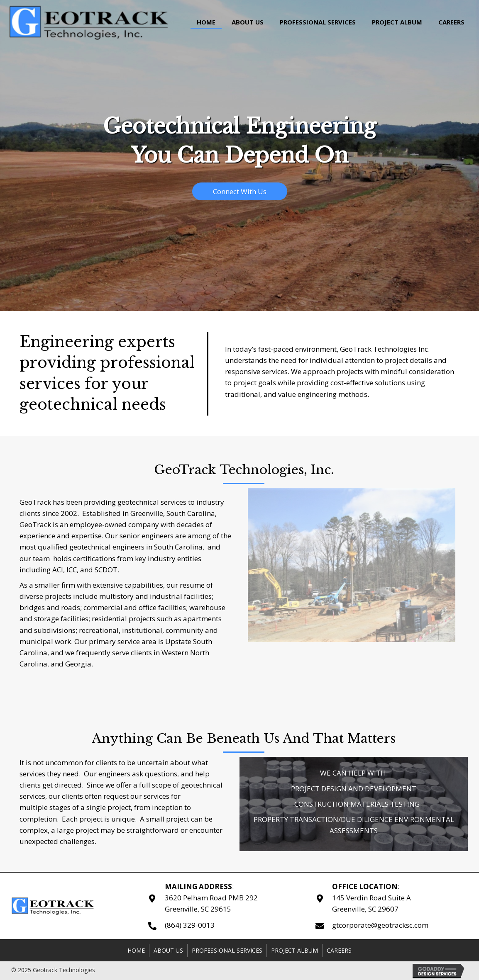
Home (136, 950)
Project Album (294, 950)
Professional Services (227, 950)
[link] (206, 21)
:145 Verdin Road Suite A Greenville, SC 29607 (371, 898)
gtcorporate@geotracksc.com (380, 925)
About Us (168, 950)
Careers (339, 950)
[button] (240, 191)
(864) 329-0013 (190, 925)
